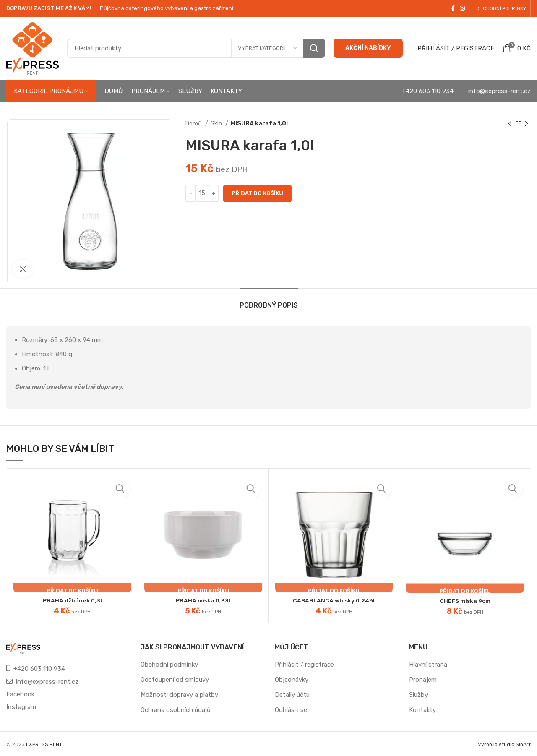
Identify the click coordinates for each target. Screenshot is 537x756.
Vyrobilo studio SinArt (504, 744)
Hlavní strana (428, 665)
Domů (194, 124)
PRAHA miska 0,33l (203, 600)
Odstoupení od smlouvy (175, 680)
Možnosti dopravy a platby (179, 695)
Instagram (21, 707)
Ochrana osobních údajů (176, 710)
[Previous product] (510, 124)
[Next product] (527, 124)
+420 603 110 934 (428, 91)
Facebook (20, 694)
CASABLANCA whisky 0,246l (334, 600)
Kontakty (422, 710)
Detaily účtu (292, 695)
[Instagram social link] (462, 8)
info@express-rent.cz (499, 91)
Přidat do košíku (257, 193)
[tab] (269, 301)
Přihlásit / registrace (304, 665)
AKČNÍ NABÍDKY (368, 48)
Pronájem (423, 680)
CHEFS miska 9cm (465, 601)
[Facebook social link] (453, 8)
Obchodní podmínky (169, 665)
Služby (418, 695)
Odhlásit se (291, 710)
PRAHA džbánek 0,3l (72, 600)
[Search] (196, 48)
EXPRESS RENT (44, 744)
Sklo (217, 124)
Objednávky (292, 680)
